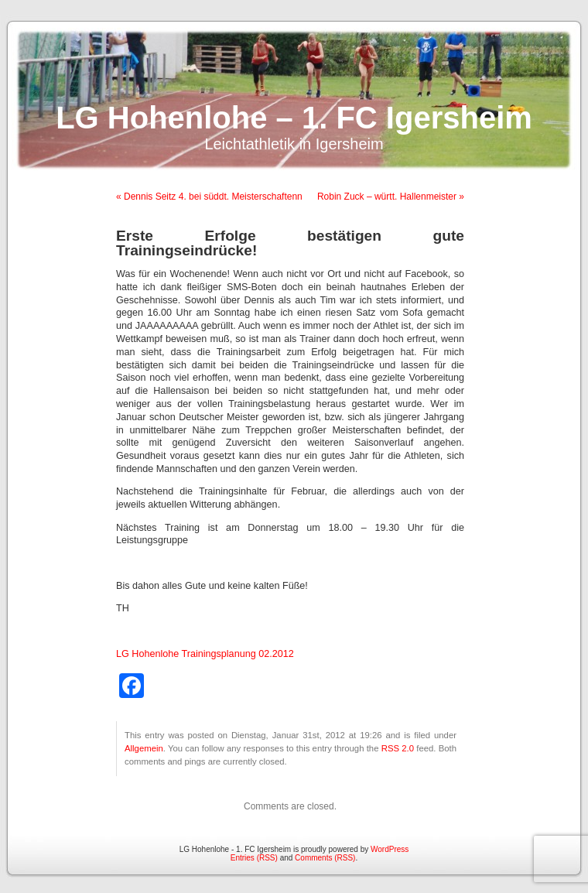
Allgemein (144, 748)
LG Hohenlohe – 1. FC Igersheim (294, 118)
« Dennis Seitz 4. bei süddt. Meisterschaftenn (209, 197)
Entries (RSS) (254, 858)
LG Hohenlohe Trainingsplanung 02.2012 (205, 654)
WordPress (390, 849)
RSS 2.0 (398, 748)
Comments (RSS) (325, 858)
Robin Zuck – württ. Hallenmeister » (391, 197)
